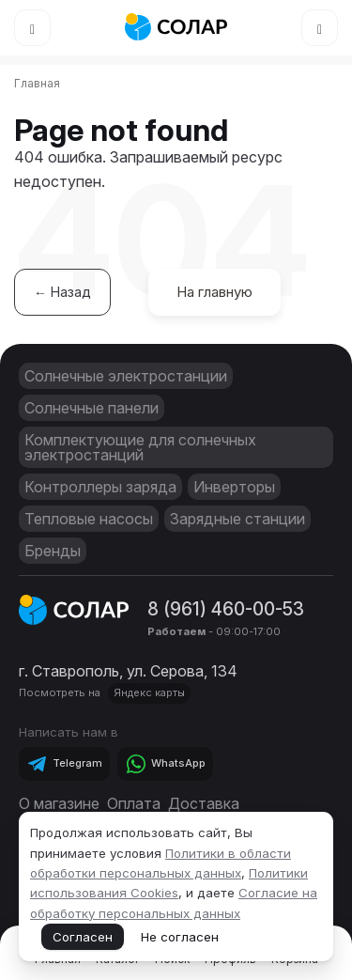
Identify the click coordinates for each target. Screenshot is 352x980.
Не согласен (180, 937)
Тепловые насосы (89, 519)
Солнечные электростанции (126, 376)
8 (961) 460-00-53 (226, 609)
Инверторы (234, 487)
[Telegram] (64, 764)
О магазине (59, 803)
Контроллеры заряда (100, 487)
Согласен (83, 937)
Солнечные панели (92, 408)
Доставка (204, 803)
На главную (214, 292)
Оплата (134, 803)
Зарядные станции (237, 519)
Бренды (53, 551)
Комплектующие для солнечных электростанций (140, 447)
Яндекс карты (149, 692)
